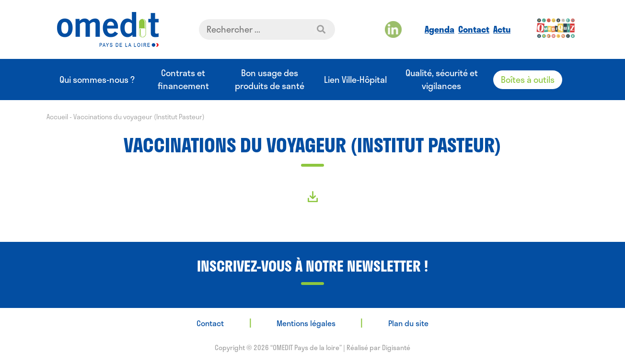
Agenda (440, 29)
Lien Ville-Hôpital (355, 80)
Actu (502, 29)
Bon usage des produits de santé (270, 80)
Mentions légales (306, 323)
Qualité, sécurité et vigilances (442, 80)
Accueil (57, 117)
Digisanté (396, 347)
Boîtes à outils (528, 80)
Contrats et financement (183, 80)
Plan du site (408, 323)
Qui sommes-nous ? (97, 80)
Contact (474, 29)
